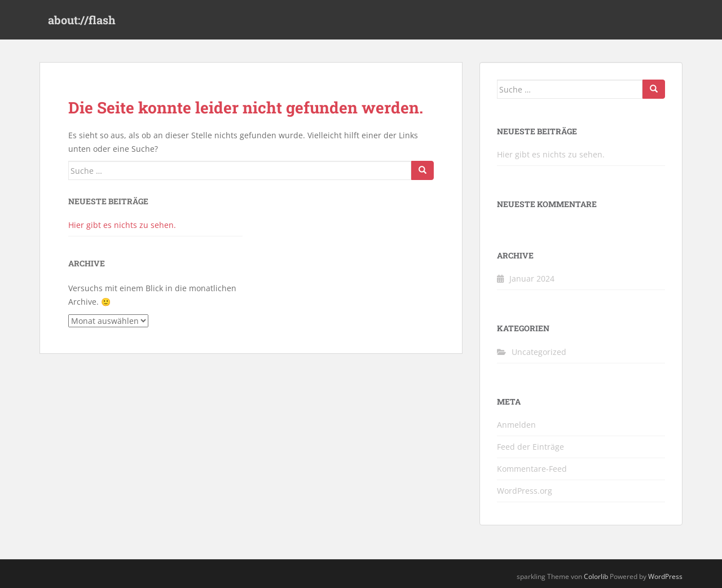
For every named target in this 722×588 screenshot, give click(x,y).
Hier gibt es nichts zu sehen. (122, 225)
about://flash (82, 20)
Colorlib (596, 576)
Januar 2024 (532, 278)
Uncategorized (539, 352)
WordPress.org (525, 491)
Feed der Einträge (531, 447)
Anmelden (516, 425)
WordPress (665, 576)
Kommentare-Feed (532, 469)
